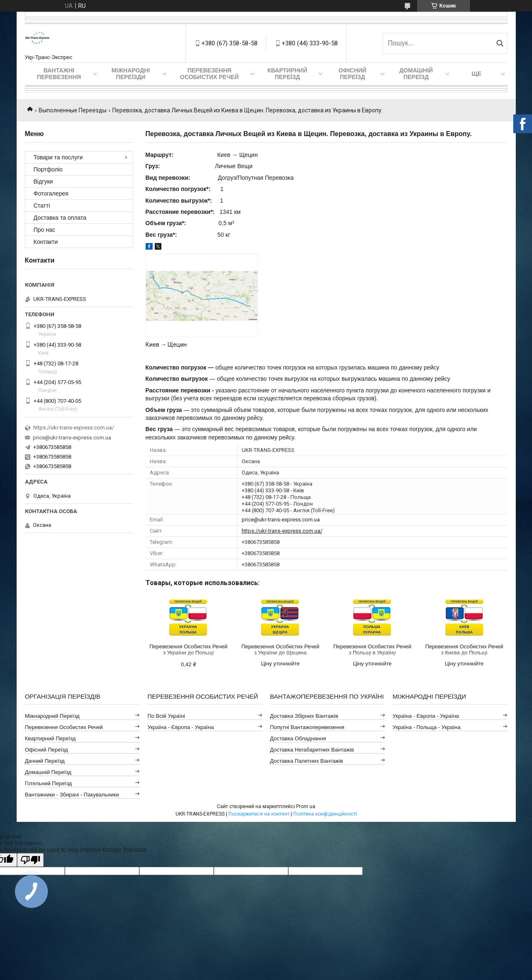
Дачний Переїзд (45, 761)
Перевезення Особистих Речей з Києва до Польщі (464, 650)
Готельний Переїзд (48, 783)
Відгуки (43, 181)
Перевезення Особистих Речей (209, 74)
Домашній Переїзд (416, 74)
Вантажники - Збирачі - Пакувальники (72, 795)
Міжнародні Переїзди (131, 74)
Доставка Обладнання (298, 738)
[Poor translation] (30, 860)
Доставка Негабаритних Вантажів (312, 750)
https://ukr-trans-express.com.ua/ (282, 531)
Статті (42, 206)
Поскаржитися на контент (259, 814)
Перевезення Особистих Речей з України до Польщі (188, 650)
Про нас (45, 230)
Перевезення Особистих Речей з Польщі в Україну (372, 650)
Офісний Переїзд (46, 750)
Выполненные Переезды (73, 110)
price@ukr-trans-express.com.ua (281, 520)
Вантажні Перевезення (59, 74)
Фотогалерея (51, 194)
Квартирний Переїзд (50, 738)
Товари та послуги (58, 157)
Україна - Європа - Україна (181, 727)
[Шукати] (500, 43)
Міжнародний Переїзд (52, 716)
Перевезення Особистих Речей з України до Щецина (280, 650)
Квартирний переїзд (287, 74)
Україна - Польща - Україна (427, 727)
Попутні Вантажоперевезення (307, 727)
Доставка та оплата (60, 218)
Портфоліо (48, 169)
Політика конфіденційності (325, 814)
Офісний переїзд (353, 74)
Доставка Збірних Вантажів (304, 716)
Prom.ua (306, 806)
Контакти (46, 242)
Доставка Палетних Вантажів (307, 761)
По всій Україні (166, 716)
